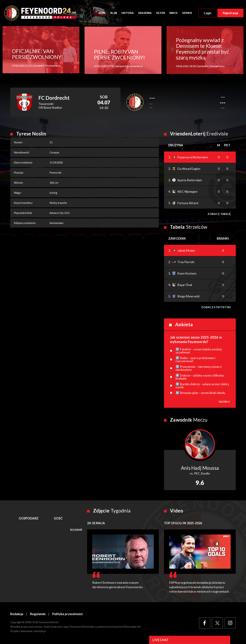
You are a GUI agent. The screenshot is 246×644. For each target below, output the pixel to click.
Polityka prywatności (67, 615)
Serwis (187, 13)
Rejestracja (230, 13)
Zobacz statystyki (216, 308)
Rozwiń (76, 530)
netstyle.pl (40, 632)
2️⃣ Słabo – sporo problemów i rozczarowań (196, 360)
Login (208, 13)
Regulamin (38, 615)
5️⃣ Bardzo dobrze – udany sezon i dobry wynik (202, 386)
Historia (128, 13)
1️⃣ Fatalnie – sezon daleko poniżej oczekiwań (199, 351)
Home (102, 13)
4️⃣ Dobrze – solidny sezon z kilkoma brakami (200, 377)
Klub (114, 13)
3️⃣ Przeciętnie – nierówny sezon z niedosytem (199, 369)
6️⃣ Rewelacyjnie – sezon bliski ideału (200, 393)
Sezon (161, 13)
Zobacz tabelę (219, 214)
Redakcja (17, 615)
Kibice (174, 13)
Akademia (145, 13)
